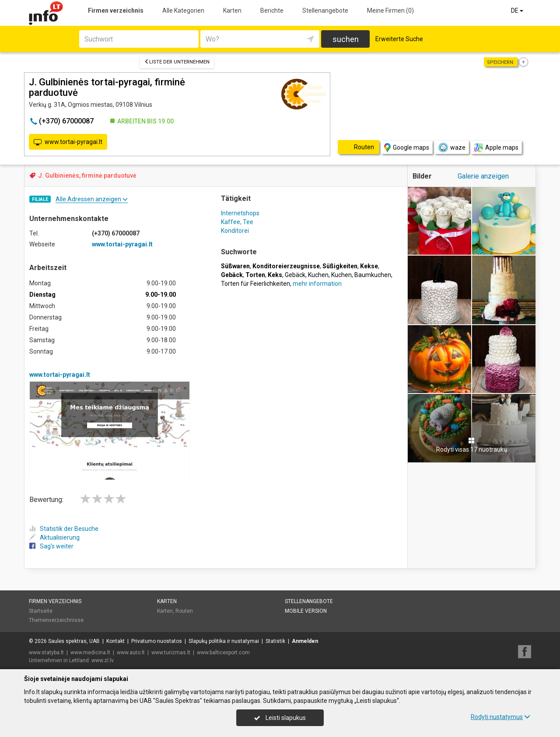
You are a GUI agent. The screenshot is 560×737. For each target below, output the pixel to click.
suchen (346, 39)
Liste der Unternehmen (177, 62)
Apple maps (496, 148)
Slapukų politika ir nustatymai (224, 641)
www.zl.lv (103, 660)
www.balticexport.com (223, 653)
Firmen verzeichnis (116, 11)
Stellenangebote (325, 11)
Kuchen (318, 275)
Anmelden (305, 641)
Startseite (41, 611)
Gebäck (295, 275)
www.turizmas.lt (171, 653)
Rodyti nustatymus (500, 717)
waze (451, 147)
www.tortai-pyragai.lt (68, 142)
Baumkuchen (373, 275)
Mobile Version (306, 611)
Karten (232, 11)
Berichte (272, 11)
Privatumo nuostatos (157, 641)
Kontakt (115, 641)
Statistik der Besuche (64, 529)
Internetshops (240, 213)
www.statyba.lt (46, 653)
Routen (184, 611)
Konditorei (235, 231)
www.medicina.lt (90, 653)
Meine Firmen (390, 11)
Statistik (275, 641)
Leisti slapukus (280, 718)
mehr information (317, 284)
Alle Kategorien (183, 11)
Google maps (407, 148)
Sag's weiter (51, 546)
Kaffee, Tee (237, 222)
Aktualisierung (54, 537)
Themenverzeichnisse (56, 620)
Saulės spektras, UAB (74, 641)
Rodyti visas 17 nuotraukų (472, 445)
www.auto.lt (131, 653)
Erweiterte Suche (399, 39)
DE (518, 11)
